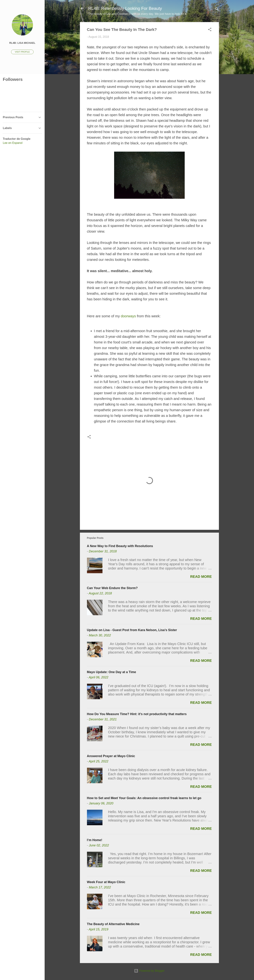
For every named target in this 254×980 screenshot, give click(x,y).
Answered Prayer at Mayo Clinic (111, 756)
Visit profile (22, 52)
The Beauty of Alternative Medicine (113, 924)
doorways (128, 316)
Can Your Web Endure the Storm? (112, 588)
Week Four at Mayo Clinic (106, 882)
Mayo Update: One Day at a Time (112, 672)
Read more (201, 577)
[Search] (217, 10)
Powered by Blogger (149, 971)
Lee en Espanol (13, 143)
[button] (210, 30)
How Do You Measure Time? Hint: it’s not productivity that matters (137, 714)
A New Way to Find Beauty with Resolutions (120, 546)
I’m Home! (95, 840)
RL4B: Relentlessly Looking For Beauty (125, 8)
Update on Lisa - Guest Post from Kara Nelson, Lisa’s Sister (132, 630)
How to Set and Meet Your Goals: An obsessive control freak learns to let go (144, 798)
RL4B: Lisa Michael (22, 43)
